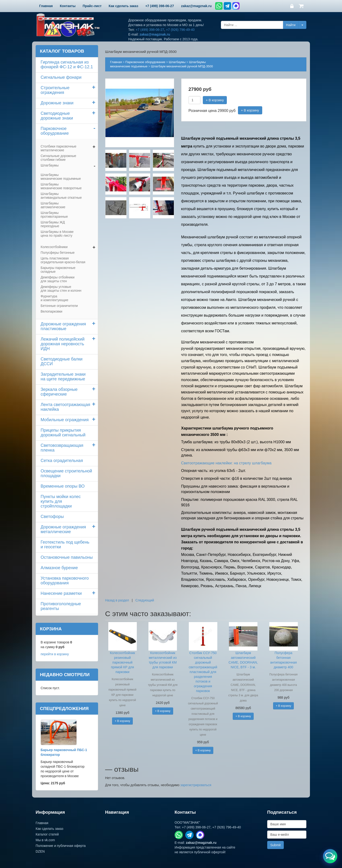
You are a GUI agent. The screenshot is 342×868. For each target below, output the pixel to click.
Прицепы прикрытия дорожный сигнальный (63, 433)
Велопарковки (51, 311)
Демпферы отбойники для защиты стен (58, 279)
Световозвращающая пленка (62, 448)
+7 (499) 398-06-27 (150, 30)
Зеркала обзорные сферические (59, 392)
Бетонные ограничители (59, 306)
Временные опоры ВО (63, 486)
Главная (116, 62)
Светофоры (52, 517)
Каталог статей (47, 834)
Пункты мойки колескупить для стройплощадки (61, 501)
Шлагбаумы (50, 165)
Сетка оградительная (62, 461)
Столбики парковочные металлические (59, 148)
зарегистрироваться (196, 785)
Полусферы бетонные (58, 253)
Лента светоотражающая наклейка (65, 407)
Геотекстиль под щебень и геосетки (65, 545)
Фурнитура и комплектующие (54, 298)
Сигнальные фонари (61, 77)
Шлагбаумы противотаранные (54, 215)
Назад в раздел (117, 600)
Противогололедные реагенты (61, 606)
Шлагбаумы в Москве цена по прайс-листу (57, 234)
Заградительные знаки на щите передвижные (63, 377)
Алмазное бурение (59, 568)
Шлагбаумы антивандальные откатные (61, 196)
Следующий (145, 600)
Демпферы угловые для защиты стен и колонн (61, 289)
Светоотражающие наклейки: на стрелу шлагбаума (226, 463)
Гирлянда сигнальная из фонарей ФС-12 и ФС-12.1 (67, 65)
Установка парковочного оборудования (65, 581)
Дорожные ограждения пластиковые (63, 326)
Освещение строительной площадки (66, 473)
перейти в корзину (55, 654)
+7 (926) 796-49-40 (180, 30)
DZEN (40, 851)
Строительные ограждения (55, 90)
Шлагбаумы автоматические (53, 205)
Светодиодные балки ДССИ (62, 361)
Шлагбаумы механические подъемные (61, 177)
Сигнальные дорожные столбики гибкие (58, 158)
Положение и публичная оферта (61, 846)
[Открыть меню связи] (330, 856)
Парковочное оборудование (55, 131)
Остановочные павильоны (67, 557)
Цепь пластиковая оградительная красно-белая (63, 260)
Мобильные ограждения (65, 420)
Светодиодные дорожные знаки (57, 116)
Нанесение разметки (61, 593)
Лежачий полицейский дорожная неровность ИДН (63, 344)
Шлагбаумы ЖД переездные (53, 224)
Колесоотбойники (54, 247)
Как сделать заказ (49, 829)
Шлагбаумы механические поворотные (61, 186)
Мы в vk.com (45, 840)
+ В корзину (215, 100)
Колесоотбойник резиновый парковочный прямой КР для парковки (123, 662)
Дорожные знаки (57, 103)
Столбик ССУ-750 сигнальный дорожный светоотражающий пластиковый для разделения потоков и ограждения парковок (203, 672)
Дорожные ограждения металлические (63, 529)
